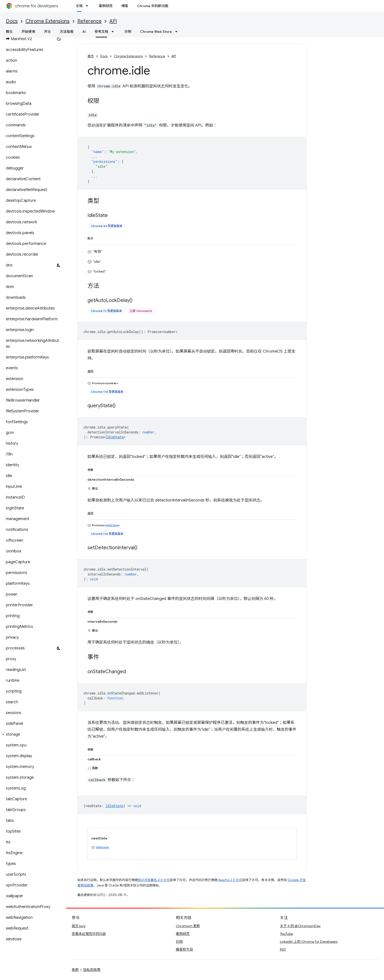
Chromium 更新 (188, 926)
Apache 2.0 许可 (230, 880)
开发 (48, 32)
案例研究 (106, 6)
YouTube (286, 934)
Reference (90, 21)
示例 (128, 32)
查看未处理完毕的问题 (89, 934)
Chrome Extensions (48, 21)
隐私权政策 (92, 970)
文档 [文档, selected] (79, 6)
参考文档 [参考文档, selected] (101, 32)
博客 (125, 6)
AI (84, 32)
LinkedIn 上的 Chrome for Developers (309, 942)
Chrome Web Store (156, 32)
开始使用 (28, 32)
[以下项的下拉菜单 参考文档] (114, 32)
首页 (91, 56)
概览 (9, 32)
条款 (75, 970)
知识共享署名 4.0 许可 (154, 880)
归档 (179, 942)
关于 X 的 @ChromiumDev (300, 926)
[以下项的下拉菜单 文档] (88, 6)
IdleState (115, 437)
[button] (32, 734)
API (113, 21)
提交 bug (79, 926)
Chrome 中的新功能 (153, 6)
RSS (283, 949)
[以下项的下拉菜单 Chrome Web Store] (178, 32)
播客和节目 (184, 949)
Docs (12, 21)
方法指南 (67, 32)
